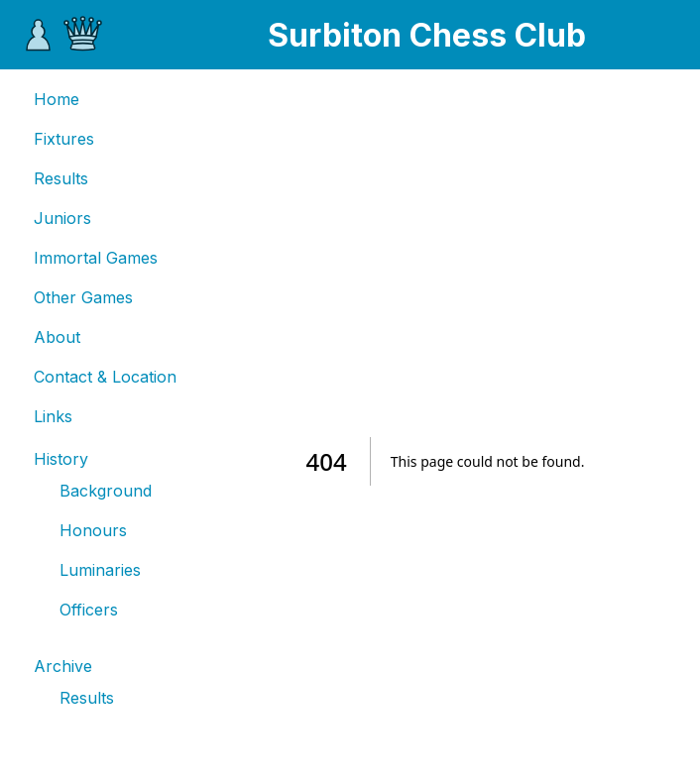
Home (57, 99)
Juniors (62, 218)
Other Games (83, 297)
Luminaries (100, 570)
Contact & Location (105, 377)
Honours (93, 530)
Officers (89, 610)
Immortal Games (96, 258)
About (57, 337)
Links (53, 416)
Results (61, 178)
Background (106, 491)
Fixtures (64, 139)
